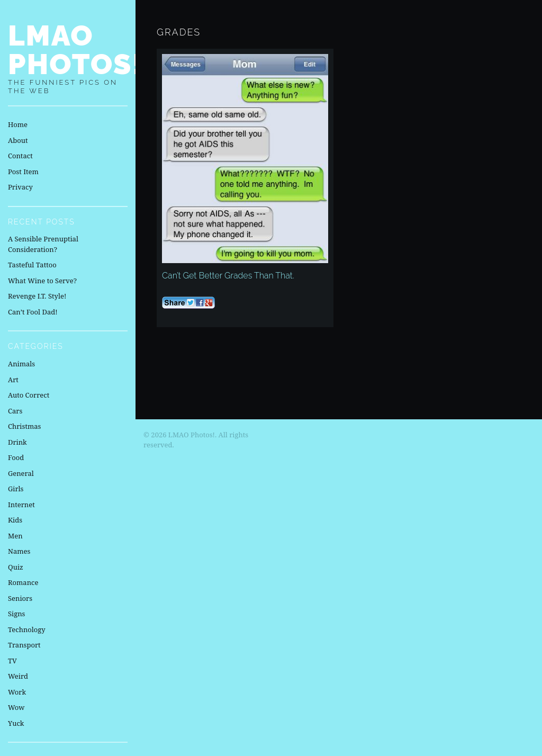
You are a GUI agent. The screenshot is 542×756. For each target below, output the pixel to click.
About (18, 140)
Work (17, 692)
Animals (21, 364)
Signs (16, 614)
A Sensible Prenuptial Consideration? (43, 244)
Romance (23, 582)
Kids (15, 520)
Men (15, 536)
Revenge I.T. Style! (37, 296)
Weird (18, 676)
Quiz (16, 567)
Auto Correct (29, 395)
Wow (16, 707)
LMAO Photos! (76, 50)
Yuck (16, 723)
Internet (21, 505)
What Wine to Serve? (42, 281)
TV (12, 661)
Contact (20, 156)
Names (19, 551)
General (21, 473)
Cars (15, 411)
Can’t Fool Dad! (33, 312)
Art (13, 380)
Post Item (23, 172)
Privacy (20, 187)
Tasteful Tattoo (32, 265)
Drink (17, 442)
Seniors (20, 598)
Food (16, 457)
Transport (24, 645)
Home (18, 124)
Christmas (24, 426)
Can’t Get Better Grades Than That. (228, 276)
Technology (27, 629)
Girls (16, 489)
